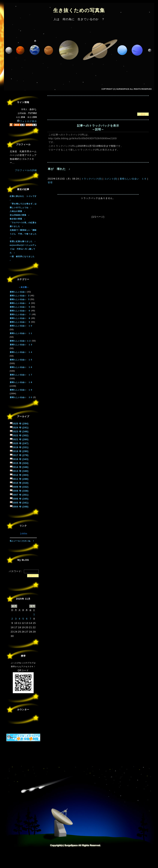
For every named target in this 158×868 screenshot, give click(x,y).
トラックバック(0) (92, 179)
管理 (50, 183)
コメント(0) (110, 179)
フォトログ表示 (27, 121)
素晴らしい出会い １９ (133, 179)
